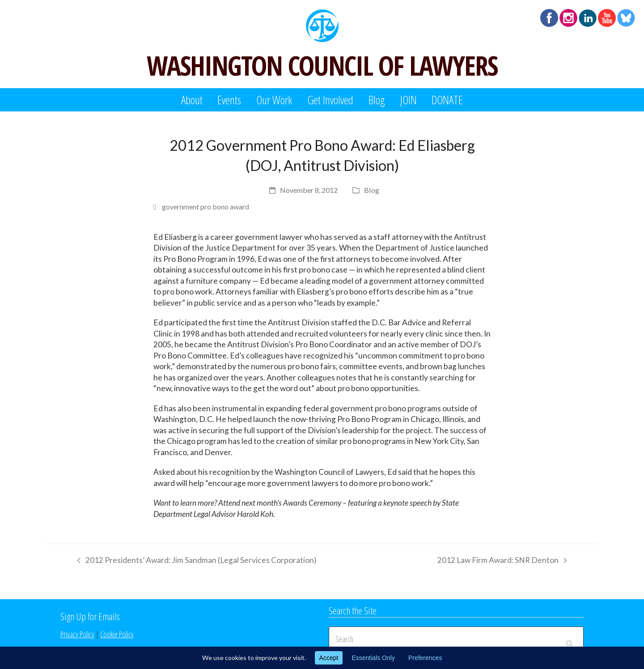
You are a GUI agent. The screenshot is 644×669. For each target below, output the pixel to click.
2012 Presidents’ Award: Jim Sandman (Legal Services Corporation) (195, 562)
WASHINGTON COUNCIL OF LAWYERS (322, 65)
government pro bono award (205, 207)
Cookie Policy (117, 634)
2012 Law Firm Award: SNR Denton (502, 562)
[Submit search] (570, 639)
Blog (372, 190)
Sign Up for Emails (90, 616)
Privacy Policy (77, 634)
